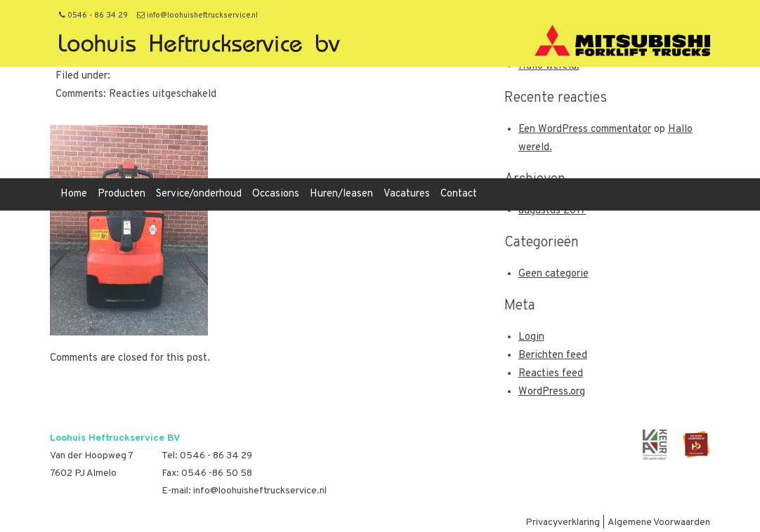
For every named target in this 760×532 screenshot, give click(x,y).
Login (531, 337)
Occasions (276, 194)
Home (74, 194)
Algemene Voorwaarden (659, 523)
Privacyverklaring (563, 523)
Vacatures (407, 194)
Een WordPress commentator (585, 129)
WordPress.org (552, 392)
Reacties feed (551, 374)
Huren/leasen (341, 194)
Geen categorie (553, 274)
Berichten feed (553, 355)
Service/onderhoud (199, 194)
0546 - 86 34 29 (93, 15)
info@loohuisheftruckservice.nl (197, 15)
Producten (122, 194)
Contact (459, 194)
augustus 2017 (552, 211)
